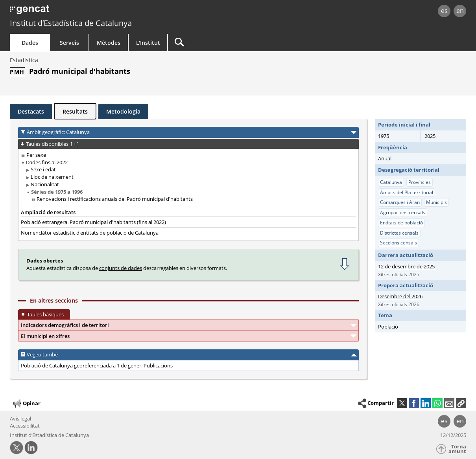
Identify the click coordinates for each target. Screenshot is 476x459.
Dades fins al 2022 (47, 162)
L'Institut (148, 43)
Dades (30, 43)
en (460, 11)
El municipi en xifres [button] (45, 336)
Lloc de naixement (52, 177)
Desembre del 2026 (400, 296)
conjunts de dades (121, 268)
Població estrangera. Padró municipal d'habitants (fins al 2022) (93, 222)
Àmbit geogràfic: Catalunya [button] (58, 132)
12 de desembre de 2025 (406, 266)
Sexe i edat (43, 169)
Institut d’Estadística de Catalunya (71, 23)
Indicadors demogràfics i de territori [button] (65, 325)
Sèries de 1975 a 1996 (57, 192)
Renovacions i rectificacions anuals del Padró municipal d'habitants (115, 199)
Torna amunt (457, 449)
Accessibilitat (25, 426)
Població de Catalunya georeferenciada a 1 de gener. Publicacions (97, 365)
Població (388, 327)
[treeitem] (187, 155)
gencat (101, 12)
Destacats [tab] (31, 111)
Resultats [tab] (75, 111)
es (444, 11)
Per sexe (36, 155)
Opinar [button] (26, 404)
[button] (461, 403)
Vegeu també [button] (42, 354)
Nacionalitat (45, 184)
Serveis (69, 43)
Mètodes (109, 43)
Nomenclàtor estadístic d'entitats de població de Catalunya (90, 233)
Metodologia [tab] (123, 111)
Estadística (24, 60)
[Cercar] (235, 42)
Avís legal (20, 419)
